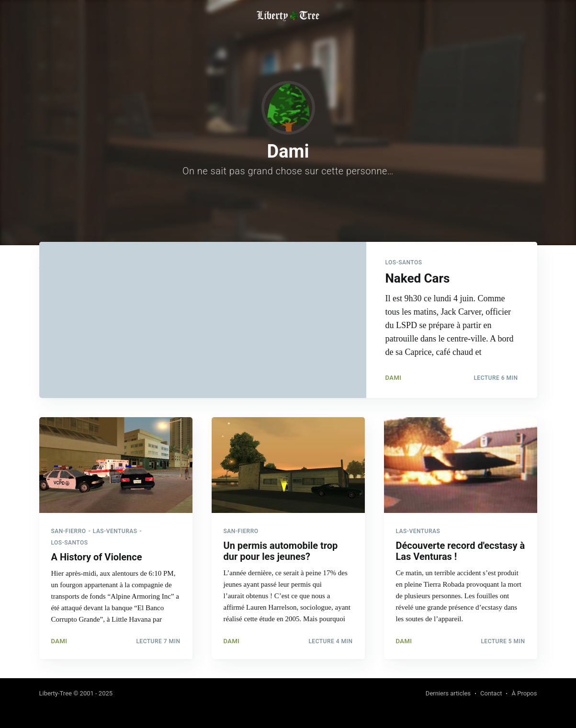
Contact (491, 693)
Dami (394, 378)
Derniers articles (448, 693)
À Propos (524, 693)
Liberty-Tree (56, 693)
